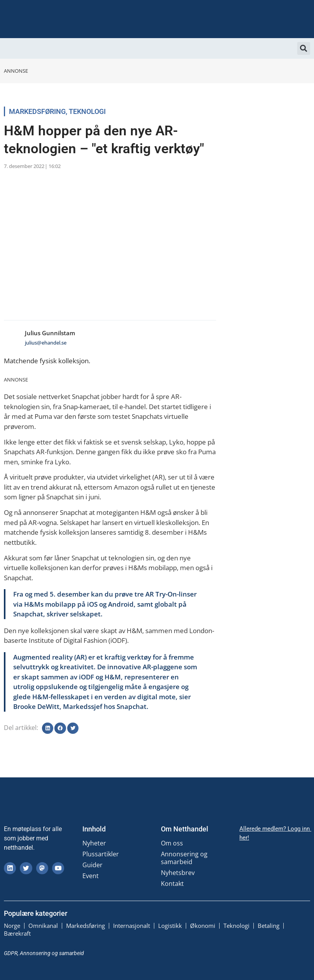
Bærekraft (17, 933)
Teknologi (87, 111)
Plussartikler (101, 854)
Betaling (269, 926)
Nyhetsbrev (178, 873)
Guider (92, 865)
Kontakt (172, 884)
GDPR (11, 953)
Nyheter (94, 843)
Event (91, 876)
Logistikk (170, 926)
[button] (304, 48)
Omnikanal (43, 926)
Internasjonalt (132, 926)
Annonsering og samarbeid (184, 858)
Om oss (172, 843)
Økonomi (203, 926)
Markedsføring (37, 111)
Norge (12, 926)
